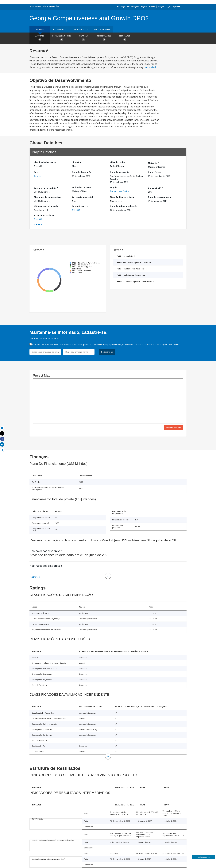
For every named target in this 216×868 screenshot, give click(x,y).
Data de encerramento (159, 197)
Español (152, 7)
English (144, 7)
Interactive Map (174, 427)
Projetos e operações (50, 6)
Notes (37, 224)
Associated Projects (44, 215)
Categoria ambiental (82, 197)
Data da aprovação (120, 172)
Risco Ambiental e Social (122, 197)
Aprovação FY (156, 188)
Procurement (60, 29)
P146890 (38, 219)
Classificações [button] (104, 38)
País (36, 172)
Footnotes (35, 577)
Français (161, 7)
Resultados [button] (125, 38)
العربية (169, 7)
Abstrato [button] (40, 38)
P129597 (76, 210)
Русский (177, 7)
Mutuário (153, 163)
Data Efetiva (154, 172)
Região (114, 187)
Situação (76, 162)
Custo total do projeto (46, 188)
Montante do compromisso (48, 197)
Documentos (81, 29)
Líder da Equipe (118, 162)
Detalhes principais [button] (62, 38)
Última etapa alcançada (46, 206)
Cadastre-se (107, 352)
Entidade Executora (82, 187)
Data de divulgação (82, 172)
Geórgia (38, 176)
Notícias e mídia (102, 29)
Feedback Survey (204, 857)
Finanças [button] (83, 38)
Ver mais (151, 67)
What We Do (35, 6)
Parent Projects (80, 206)
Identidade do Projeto (45, 162)
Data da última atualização (124, 206)
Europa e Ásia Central (120, 191)
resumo (40, 29)
